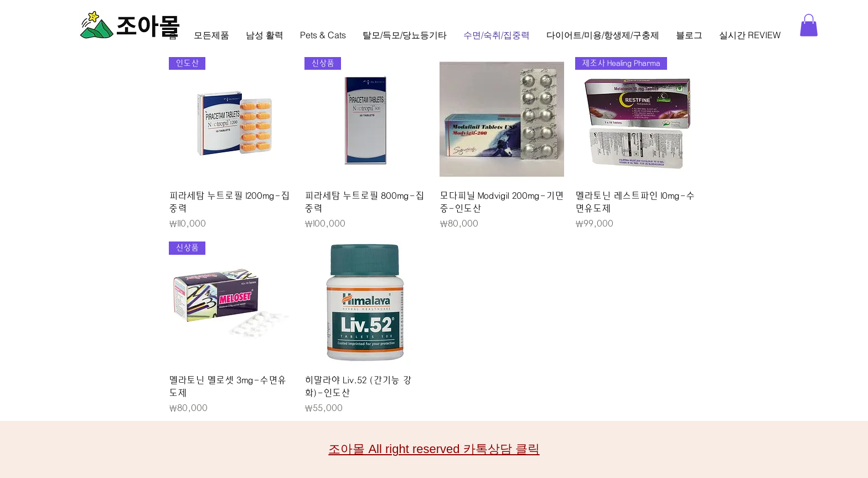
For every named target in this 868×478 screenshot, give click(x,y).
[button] (809, 25)
